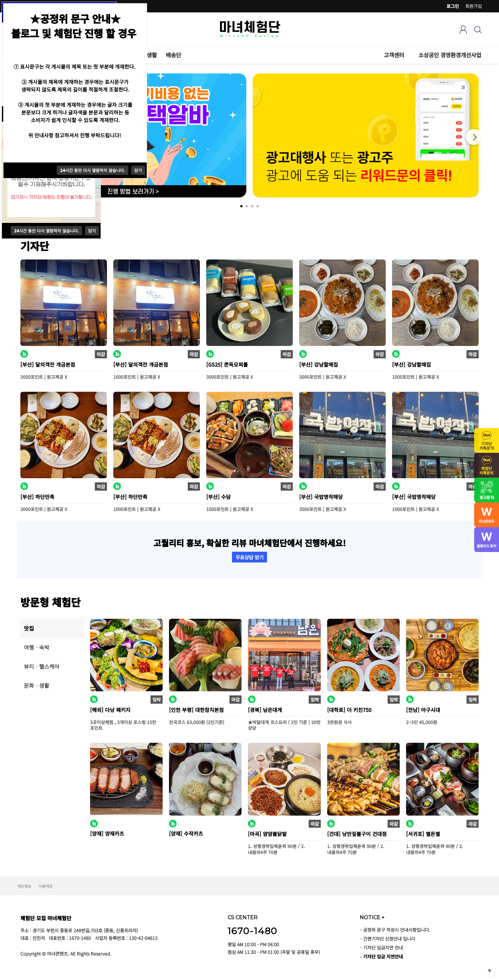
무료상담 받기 (250, 557)
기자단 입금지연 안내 (383, 947)
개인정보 (24, 886)
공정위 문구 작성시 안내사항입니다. (397, 930)
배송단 (173, 55)
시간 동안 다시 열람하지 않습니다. (46, 231)
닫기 (92, 231)
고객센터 (394, 55)
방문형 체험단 (50, 602)
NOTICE (372, 917)
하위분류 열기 (408, 55)
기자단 (35, 246)
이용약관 (46, 886)
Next (474, 137)
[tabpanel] (366, 135)
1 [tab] (241, 206)
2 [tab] (247, 206)
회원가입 (474, 6)
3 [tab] (252, 206)
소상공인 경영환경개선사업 (450, 55)
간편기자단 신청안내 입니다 (389, 939)
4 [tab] (258, 206)
